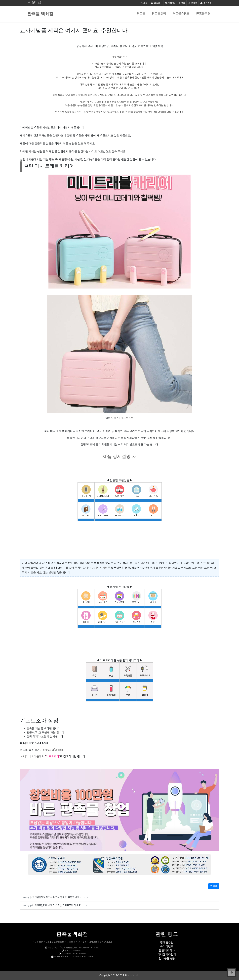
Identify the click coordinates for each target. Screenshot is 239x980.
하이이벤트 (167, 946)
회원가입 (206, 3)
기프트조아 (127, 418)
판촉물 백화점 (40, 14)
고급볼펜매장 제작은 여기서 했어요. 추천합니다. (56, 897)
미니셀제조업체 (167, 954)
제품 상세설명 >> (119, 456)
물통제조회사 (167, 950)
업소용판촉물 (167, 958)
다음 (36, 756)
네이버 (27, 756)
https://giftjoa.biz (53, 750)
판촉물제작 (159, 14)
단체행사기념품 (101, 568)
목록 (214, 886)
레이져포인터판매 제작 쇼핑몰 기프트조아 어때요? (57, 905)
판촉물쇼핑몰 (181, 14)
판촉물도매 (203, 14)
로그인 (193, 3)
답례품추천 (167, 942)
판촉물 (141, 14)
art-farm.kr (134, 975)
